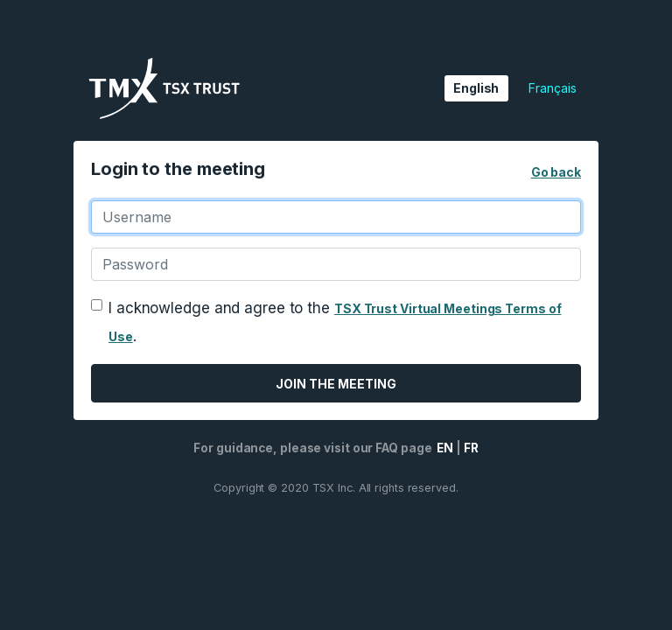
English (476, 88)
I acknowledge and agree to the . (335, 322)
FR (471, 448)
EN (444, 448)
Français (552, 88)
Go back (556, 172)
